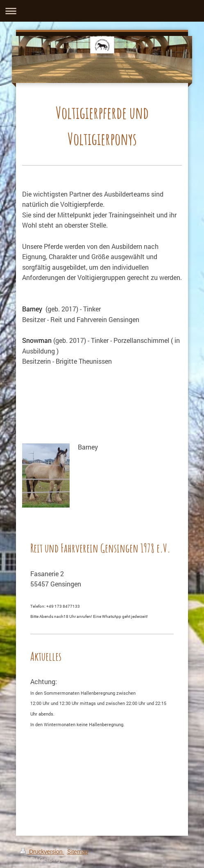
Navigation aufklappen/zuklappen (102, 11)
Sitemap (78, 852)
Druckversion (42, 852)
